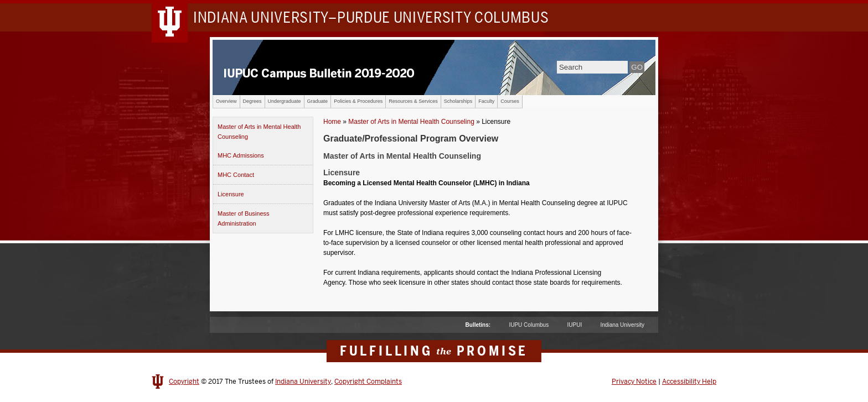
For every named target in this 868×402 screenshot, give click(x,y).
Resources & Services (413, 101)
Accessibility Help (689, 382)
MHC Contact (236, 175)
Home (332, 122)
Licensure (231, 194)
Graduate (318, 101)
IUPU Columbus (529, 325)
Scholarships (458, 101)
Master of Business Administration (244, 218)
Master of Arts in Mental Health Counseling (259, 132)
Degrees (252, 101)
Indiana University (622, 325)
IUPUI (575, 325)
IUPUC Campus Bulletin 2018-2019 (434, 67)
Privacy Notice (634, 382)
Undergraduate (285, 101)
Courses (510, 101)
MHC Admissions (241, 155)
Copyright (184, 382)
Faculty (486, 101)
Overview (226, 101)
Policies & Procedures (358, 101)
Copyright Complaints (368, 382)
